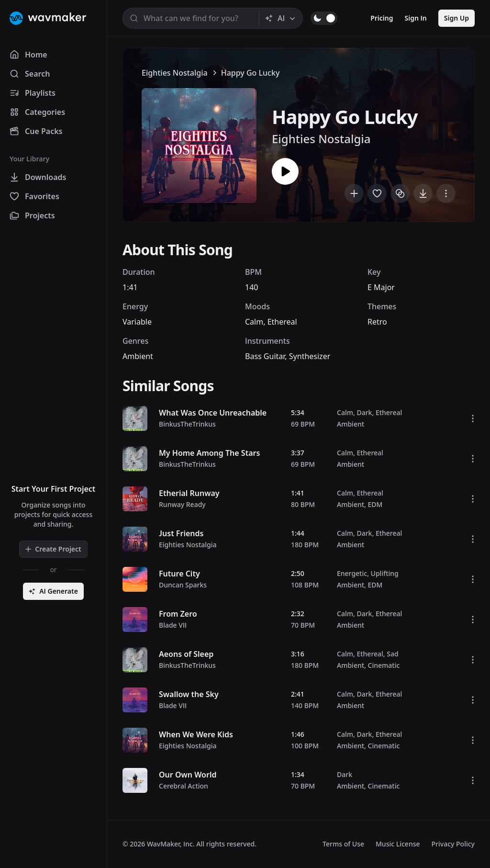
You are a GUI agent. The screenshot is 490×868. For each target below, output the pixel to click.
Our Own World (188, 775)
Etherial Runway (189, 493)
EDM (375, 504)
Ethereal (282, 322)
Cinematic (384, 665)
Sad (392, 654)
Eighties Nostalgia (175, 73)
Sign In (416, 18)
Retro (377, 322)
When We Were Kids (196, 734)
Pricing (382, 18)
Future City (179, 574)
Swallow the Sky (189, 694)
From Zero (178, 614)
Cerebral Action (184, 786)
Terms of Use (343, 844)
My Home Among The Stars (209, 453)
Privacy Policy (453, 844)
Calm (254, 322)
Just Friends (181, 533)
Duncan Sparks (183, 585)
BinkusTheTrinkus (187, 424)
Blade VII (173, 625)
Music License (398, 844)
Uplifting (385, 573)
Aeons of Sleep (186, 654)
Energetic (352, 573)
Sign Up (457, 18)
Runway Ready (182, 504)
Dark (364, 412)
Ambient (138, 356)
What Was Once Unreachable (213, 413)
